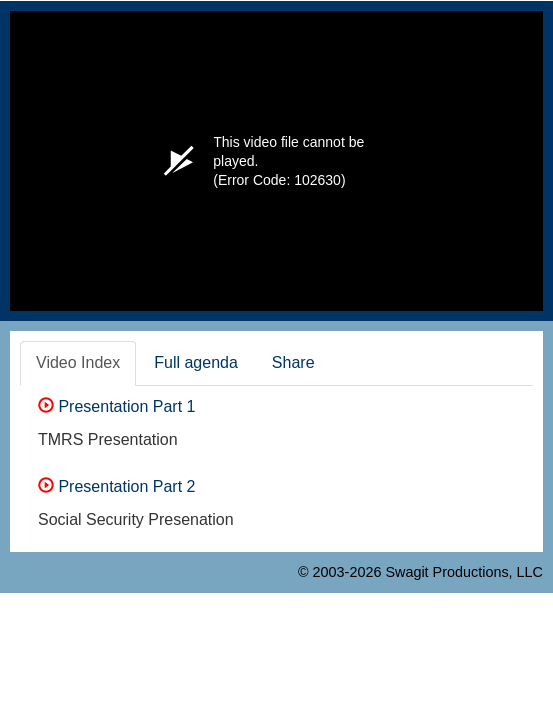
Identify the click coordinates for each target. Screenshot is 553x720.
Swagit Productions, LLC (464, 572)
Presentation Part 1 (116, 406)
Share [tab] (293, 362)
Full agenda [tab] (196, 362)
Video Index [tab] (78, 362)
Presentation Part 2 (116, 486)
